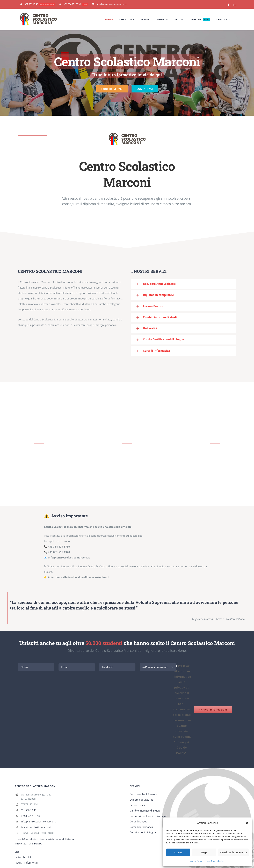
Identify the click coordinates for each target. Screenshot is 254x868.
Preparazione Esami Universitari (149, 816)
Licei (17, 852)
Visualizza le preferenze (233, 852)
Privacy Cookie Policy (214, 861)
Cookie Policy (196, 861)
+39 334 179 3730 (31, 816)
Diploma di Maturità (142, 800)
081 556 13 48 (28, 810)
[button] (247, 823)
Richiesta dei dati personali (52, 839)
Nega (204, 852)
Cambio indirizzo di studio (145, 810)
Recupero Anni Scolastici (144, 794)
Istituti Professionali (26, 863)
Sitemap (70, 839)
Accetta (178, 852)
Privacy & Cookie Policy (26, 839)
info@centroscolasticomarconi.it (39, 822)
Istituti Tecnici (23, 857)
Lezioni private (138, 805)
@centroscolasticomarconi (36, 827)
